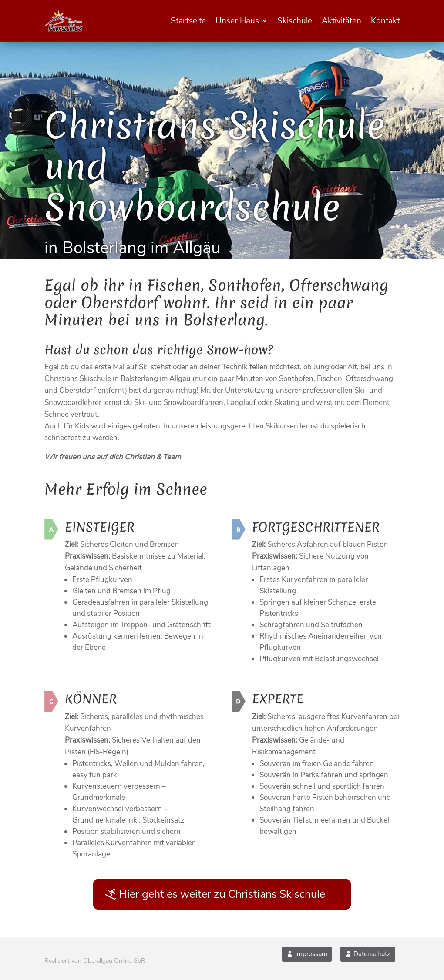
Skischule (295, 21)
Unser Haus (237, 21)
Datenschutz (372, 954)
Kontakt (385, 21)
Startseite (188, 21)
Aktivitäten (341, 21)
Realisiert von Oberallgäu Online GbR (95, 961)
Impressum (311, 954)
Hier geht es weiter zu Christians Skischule (222, 894)
